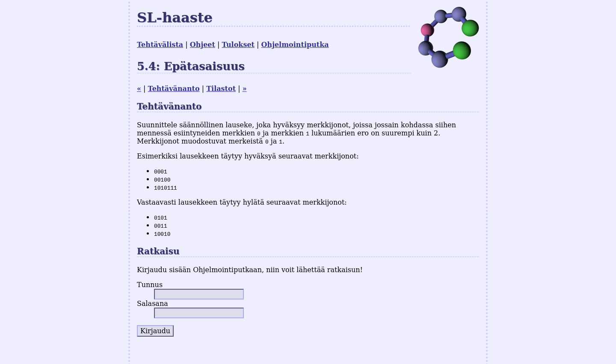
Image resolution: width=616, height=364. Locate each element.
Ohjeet (203, 45)
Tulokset (238, 45)
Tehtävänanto (174, 89)
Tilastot (221, 89)
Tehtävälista (160, 45)
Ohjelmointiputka (295, 45)
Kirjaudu (155, 331)
